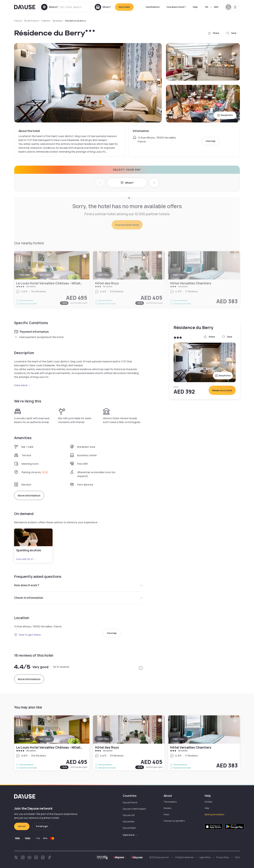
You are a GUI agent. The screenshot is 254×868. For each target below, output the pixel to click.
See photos (225, 115)
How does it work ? (176, 7)
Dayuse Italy (129, 822)
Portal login (42, 826)
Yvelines (45, 21)
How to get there (28, 635)
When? (127, 183)
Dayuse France (130, 802)
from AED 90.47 (26, 559)
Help (195, 7)
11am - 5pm (25, 739)
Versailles (57, 21)
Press (166, 814)
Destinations (153, 7)
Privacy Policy (223, 857)
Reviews (168, 808)
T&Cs (237, 857)
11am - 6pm (104, 739)
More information (29, 495)
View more (22, 385)
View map (211, 141)
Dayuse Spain (129, 828)
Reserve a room (222, 390)
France (18, 21)
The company (170, 802)
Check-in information (78, 598)
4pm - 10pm (45, 739)
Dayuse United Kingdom (134, 809)
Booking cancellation (214, 814)
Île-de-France (31, 21)
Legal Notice (205, 857)
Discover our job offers (174, 821)
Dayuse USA (129, 815)
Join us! (22, 826)
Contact (208, 802)
